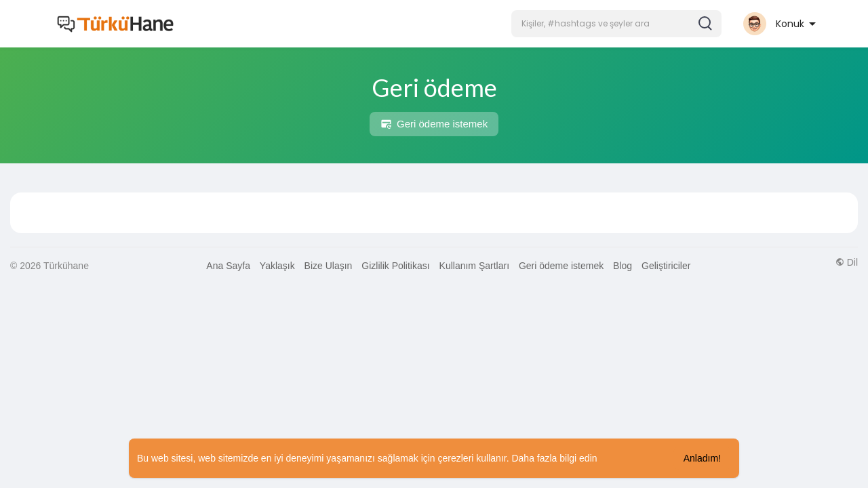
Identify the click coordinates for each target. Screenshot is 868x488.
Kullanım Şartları (474, 266)
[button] (616, 24)
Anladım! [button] (702, 458)
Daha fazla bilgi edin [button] (554, 458)
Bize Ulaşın (329, 266)
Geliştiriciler (666, 266)
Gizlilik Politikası (395, 266)
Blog (623, 266)
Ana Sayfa (228, 266)
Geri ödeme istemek (434, 124)
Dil (847, 262)
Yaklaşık (277, 266)
